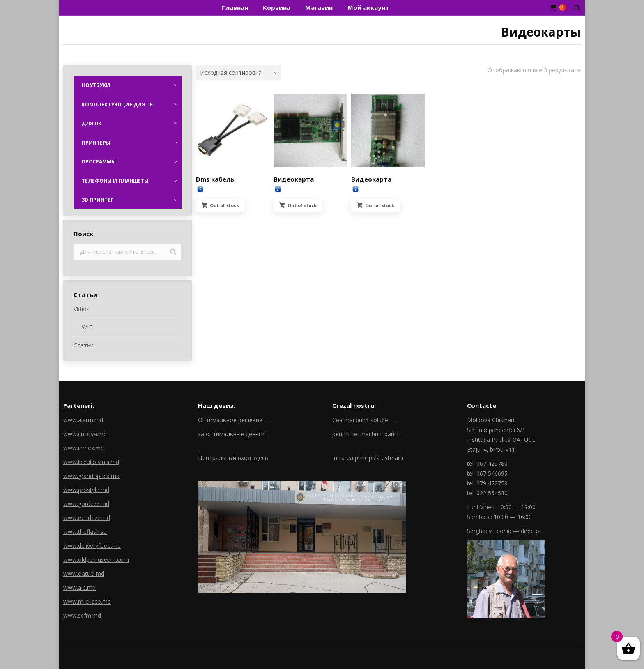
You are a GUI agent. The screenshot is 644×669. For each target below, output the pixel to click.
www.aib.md (79, 587)
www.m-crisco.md (87, 601)
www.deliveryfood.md (92, 546)
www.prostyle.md (86, 490)
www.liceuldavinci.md (91, 462)
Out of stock (224, 205)
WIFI (88, 327)
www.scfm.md (82, 615)
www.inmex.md (84, 448)
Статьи (84, 345)
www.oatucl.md (84, 574)
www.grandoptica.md (91, 476)
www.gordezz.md (86, 504)
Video (81, 309)
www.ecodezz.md (87, 518)
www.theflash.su (85, 532)
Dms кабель (215, 179)
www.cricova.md (85, 434)
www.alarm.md (83, 420)
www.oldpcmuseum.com (96, 560)
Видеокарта (294, 179)
